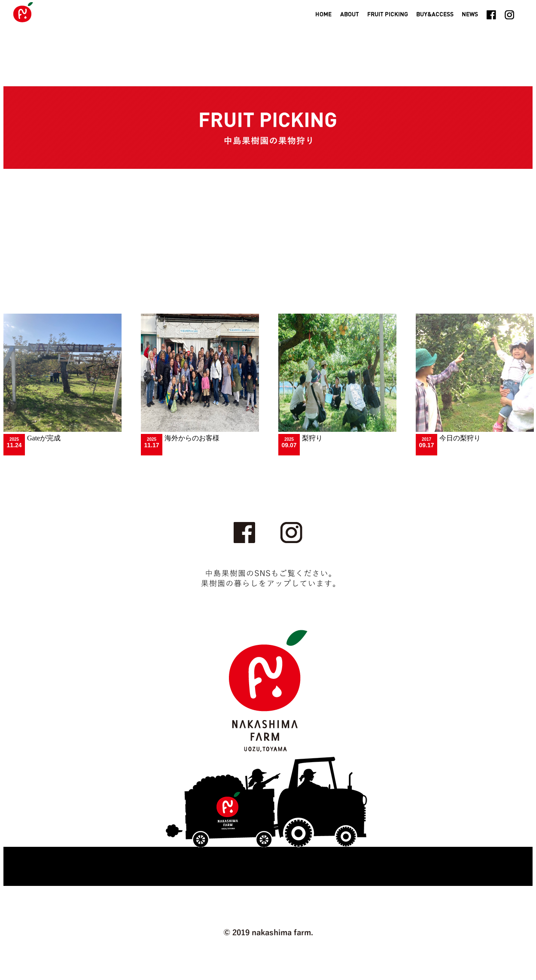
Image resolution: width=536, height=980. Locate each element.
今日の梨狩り (460, 438)
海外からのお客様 (192, 438)
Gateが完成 (44, 438)
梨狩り (312, 438)
